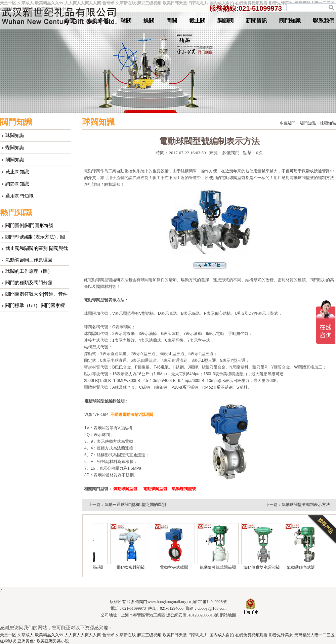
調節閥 (225, 21)
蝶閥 (149, 21)
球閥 (126, 21)
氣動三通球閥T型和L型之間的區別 (135, 505)
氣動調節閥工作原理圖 (29, 260)
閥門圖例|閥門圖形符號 (29, 226)
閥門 (292, 123)
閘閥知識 (15, 160)
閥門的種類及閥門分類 (29, 283)
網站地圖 (228, 615)
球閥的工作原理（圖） (29, 271)
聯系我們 (324, 21)
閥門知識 (290, 21)
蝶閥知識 (15, 148)
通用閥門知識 (19, 196)
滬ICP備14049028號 (209, 602)
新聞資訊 (256, 21)
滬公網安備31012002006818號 (193, 615)
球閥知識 (15, 136)
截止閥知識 (17, 172)
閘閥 (172, 21)
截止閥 (197, 21)
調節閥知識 (17, 184)
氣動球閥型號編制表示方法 (306, 505)
